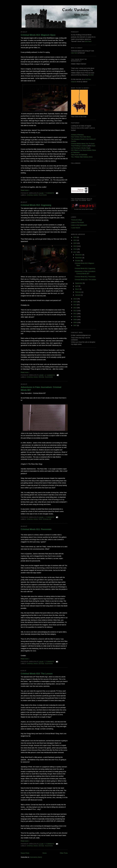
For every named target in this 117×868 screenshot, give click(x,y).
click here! (88, 41)
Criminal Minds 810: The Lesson (37, 674)
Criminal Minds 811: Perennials (36, 529)
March (77, 289)
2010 (75, 317)
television (43, 195)
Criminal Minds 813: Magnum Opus (38, 35)
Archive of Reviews (77, 135)
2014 (75, 305)
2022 (75, 240)
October (78, 261)
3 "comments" (50, 662)
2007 (75, 325)
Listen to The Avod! (77, 222)
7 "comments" (50, 193)
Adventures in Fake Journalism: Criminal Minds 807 (41, 389)
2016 (75, 299)
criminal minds (32, 195)
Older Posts (64, 853)
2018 (75, 249)
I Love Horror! (76, 228)
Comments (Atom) (36, 857)
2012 (75, 311)
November (79, 258)
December (79, 255)
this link (91, 75)
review (41, 377)
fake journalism (45, 519)
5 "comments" (50, 844)
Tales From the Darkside (79, 155)
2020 (75, 243)
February (78, 292)
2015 (75, 302)
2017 (75, 252)
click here (74, 53)
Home (45, 853)
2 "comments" (50, 517)
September (79, 283)
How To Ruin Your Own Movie (81, 137)
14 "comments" (50, 375)
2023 (75, 237)
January (78, 295)
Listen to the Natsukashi (79, 225)
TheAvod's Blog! (76, 220)
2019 (75, 246)
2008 (75, 322)
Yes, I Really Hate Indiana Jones (82, 157)
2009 (75, 319)
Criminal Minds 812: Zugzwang (36, 205)
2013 (75, 308)
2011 (75, 314)
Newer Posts (25, 853)
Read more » (25, 190)
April (77, 286)
